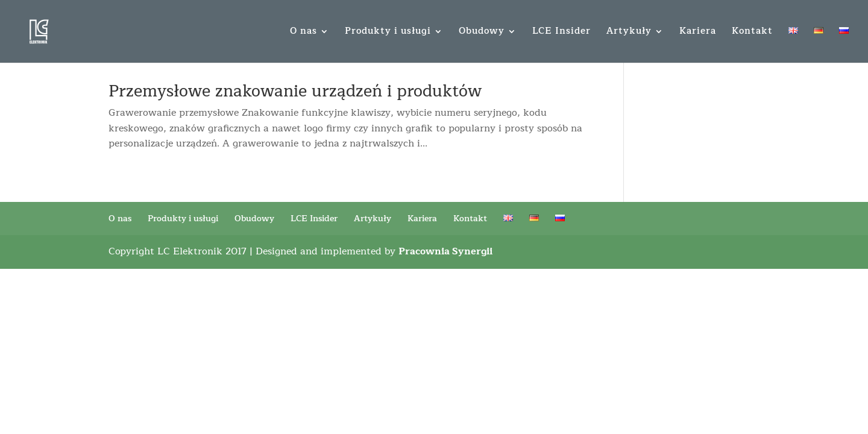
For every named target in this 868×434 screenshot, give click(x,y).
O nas (303, 33)
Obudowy (482, 33)
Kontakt (752, 33)
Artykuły (629, 33)
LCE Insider (561, 33)
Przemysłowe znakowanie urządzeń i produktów (295, 91)
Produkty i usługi (388, 33)
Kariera (698, 33)
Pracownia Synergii (445, 251)
